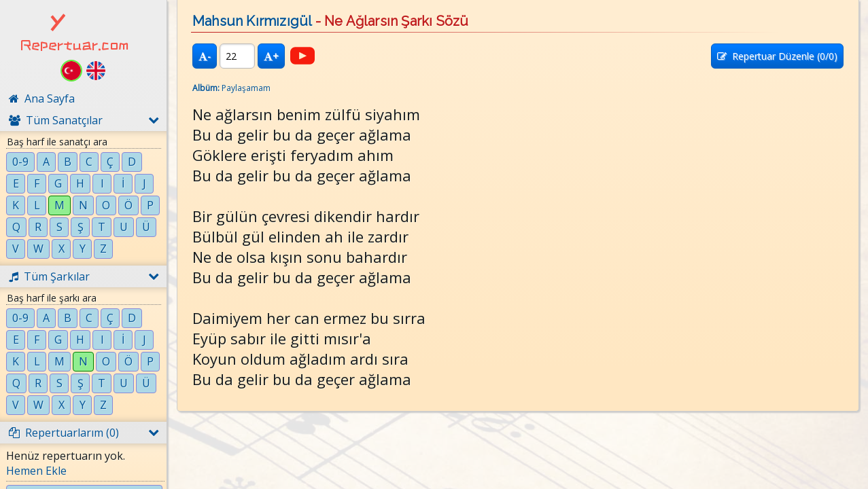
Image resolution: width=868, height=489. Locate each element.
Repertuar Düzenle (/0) (777, 56)
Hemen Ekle (36, 471)
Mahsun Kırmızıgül (252, 21)
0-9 (20, 162)
